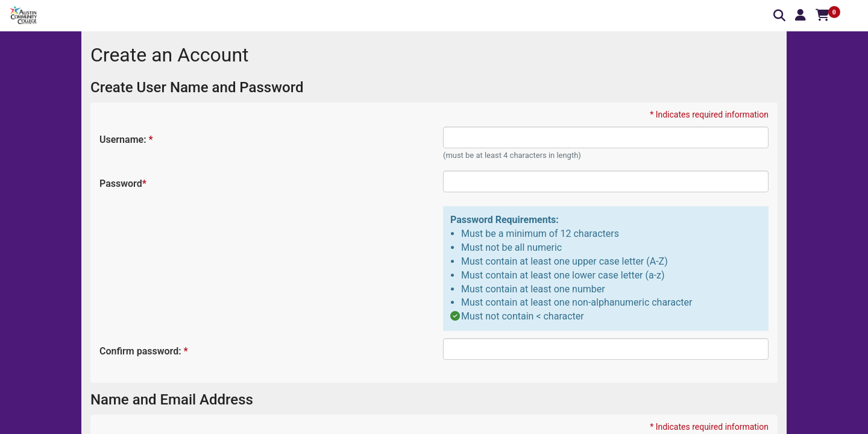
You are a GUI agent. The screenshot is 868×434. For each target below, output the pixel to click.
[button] (800, 15)
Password (122, 184)
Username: (126, 140)
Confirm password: (143, 351)
